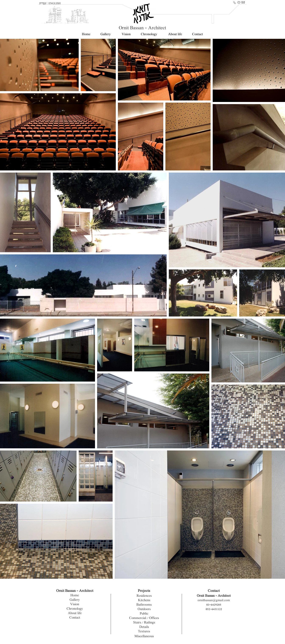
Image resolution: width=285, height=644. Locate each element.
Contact (197, 34)
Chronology (149, 34)
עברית (43, 4)
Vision (126, 34)
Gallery (106, 34)
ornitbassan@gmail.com (214, 601)
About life (175, 34)
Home (86, 34)
